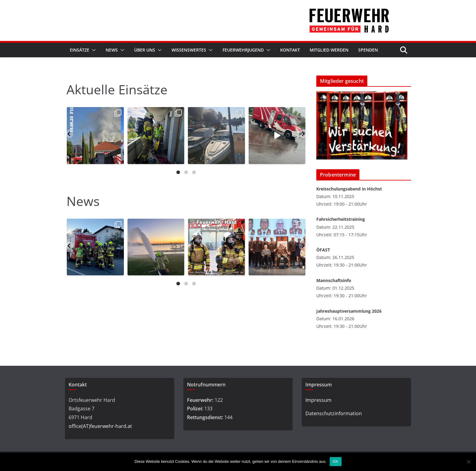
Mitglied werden (329, 50)
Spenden (368, 50)
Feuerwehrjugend (243, 50)
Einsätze (80, 50)
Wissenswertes (189, 50)
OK (336, 461)
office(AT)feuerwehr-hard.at (100, 426)
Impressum (318, 400)
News (112, 50)
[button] (93, 50)
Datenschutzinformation (334, 413)
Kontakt (290, 50)
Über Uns (145, 50)
